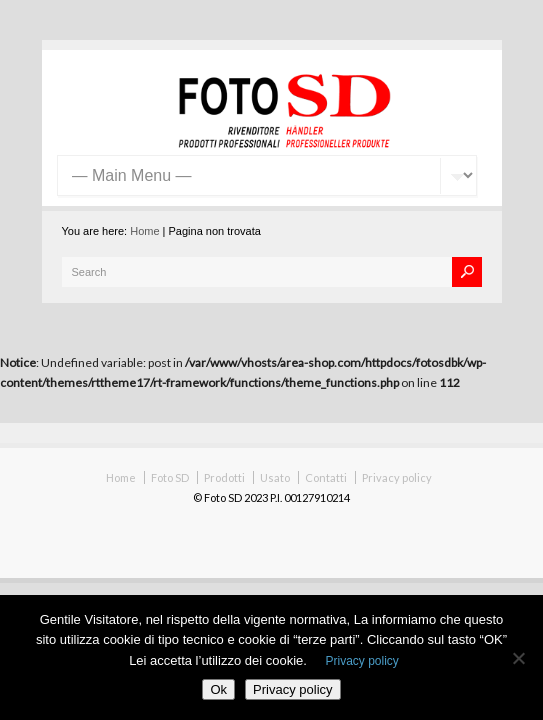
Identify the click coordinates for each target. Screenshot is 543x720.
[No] (518, 658)
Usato (275, 477)
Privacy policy (397, 477)
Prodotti (224, 477)
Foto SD (170, 477)
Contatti (326, 477)
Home (144, 231)
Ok (218, 689)
